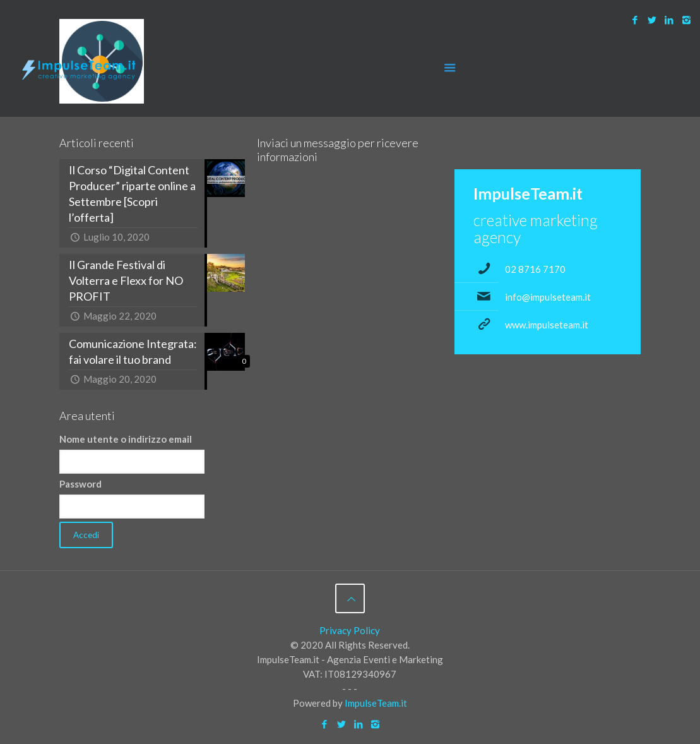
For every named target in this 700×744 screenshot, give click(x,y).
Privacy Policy (350, 630)
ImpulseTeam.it (376, 703)
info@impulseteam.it (548, 297)
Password (80, 484)
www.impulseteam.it (547, 325)
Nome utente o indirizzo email (126, 439)
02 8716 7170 (535, 269)
